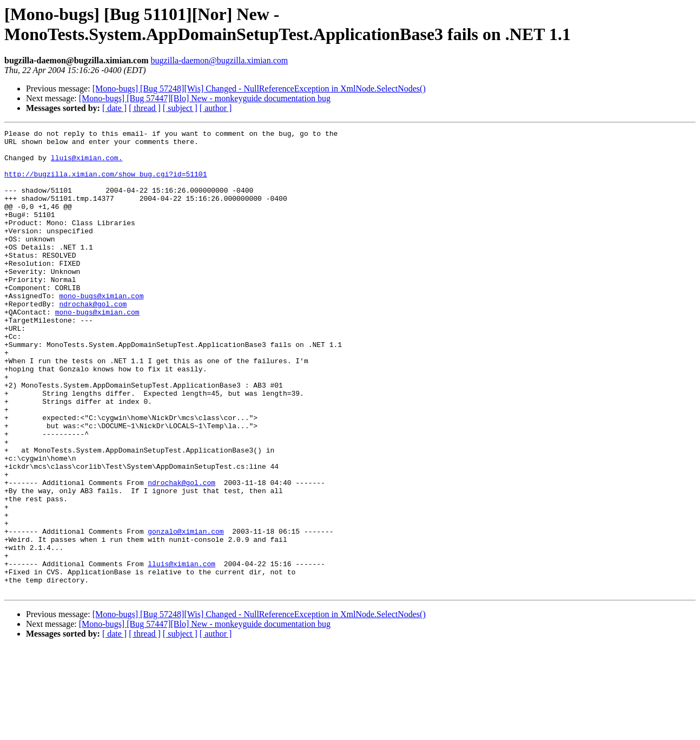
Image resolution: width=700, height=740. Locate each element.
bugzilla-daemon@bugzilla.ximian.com (219, 60)
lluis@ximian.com (181, 651)
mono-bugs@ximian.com (101, 330)
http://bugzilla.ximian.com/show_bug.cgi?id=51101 (105, 184)
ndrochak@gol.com (93, 339)
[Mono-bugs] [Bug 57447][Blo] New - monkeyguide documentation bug (205, 98)
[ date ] (114, 108)
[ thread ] (145, 108)
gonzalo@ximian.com (186, 612)
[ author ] (216, 108)
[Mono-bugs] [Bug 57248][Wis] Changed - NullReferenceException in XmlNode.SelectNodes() (259, 89)
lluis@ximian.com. (87, 164)
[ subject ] (180, 108)
